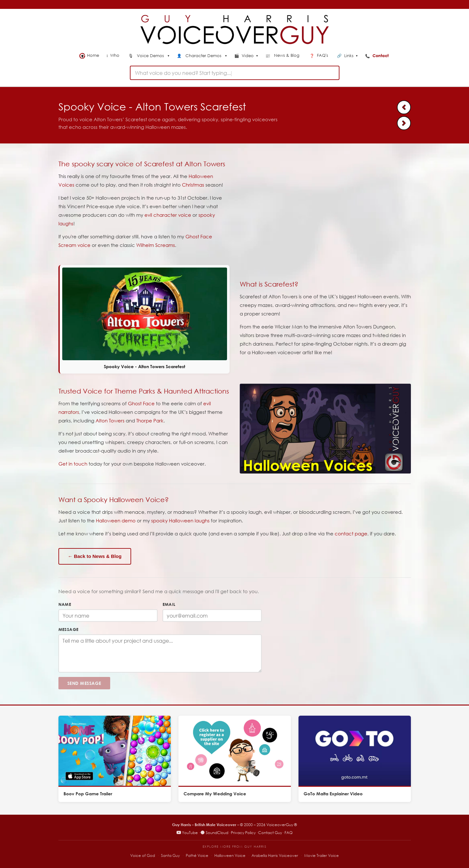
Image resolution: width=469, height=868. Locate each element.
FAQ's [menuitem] (319, 55)
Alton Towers (110, 421)
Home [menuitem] (89, 56)
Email (169, 604)
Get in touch (73, 464)
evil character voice (168, 215)
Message (69, 629)
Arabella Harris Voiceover (275, 855)
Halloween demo (116, 520)
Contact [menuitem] (378, 56)
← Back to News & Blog (95, 556)
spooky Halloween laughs (180, 520)
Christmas (193, 185)
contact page (351, 533)
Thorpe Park (150, 421)
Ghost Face (141, 403)
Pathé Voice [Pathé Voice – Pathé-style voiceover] (197, 855)
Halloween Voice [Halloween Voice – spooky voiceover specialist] (230, 855)
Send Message (84, 683)
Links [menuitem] (347, 56)
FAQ (288, 833)
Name (65, 604)
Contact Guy (270, 833)
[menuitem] (149, 56)
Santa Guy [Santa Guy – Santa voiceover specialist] (170, 855)
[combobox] (235, 73)
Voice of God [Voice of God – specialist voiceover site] (143, 855)
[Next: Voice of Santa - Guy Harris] (404, 123)
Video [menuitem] (246, 56)
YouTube (187, 833)
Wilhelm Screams (156, 245)
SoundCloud (214, 833)
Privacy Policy (243, 833)
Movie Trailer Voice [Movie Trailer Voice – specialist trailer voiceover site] (322, 855)
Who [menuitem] (114, 55)
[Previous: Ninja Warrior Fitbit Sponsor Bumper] (404, 107)
